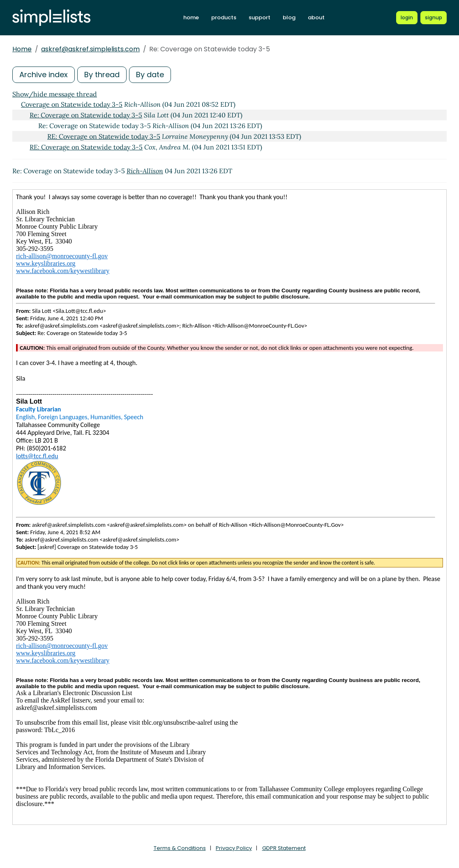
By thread (102, 75)
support (259, 17)
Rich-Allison (145, 171)
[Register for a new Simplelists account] (434, 18)
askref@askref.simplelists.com (90, 49)
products (224, 17)
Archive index (44, 75)
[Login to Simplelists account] (407, 18)
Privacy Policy (234, 848)
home (191, 17)
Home (22, 49)
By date (150, 75)
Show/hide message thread (55, 94)
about (316, 17)
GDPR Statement (284, 848)
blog (289, 17)
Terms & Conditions (180, 848)
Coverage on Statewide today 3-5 (72, 104)
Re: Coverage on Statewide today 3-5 (86, 115)
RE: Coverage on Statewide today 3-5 (104, 136)
